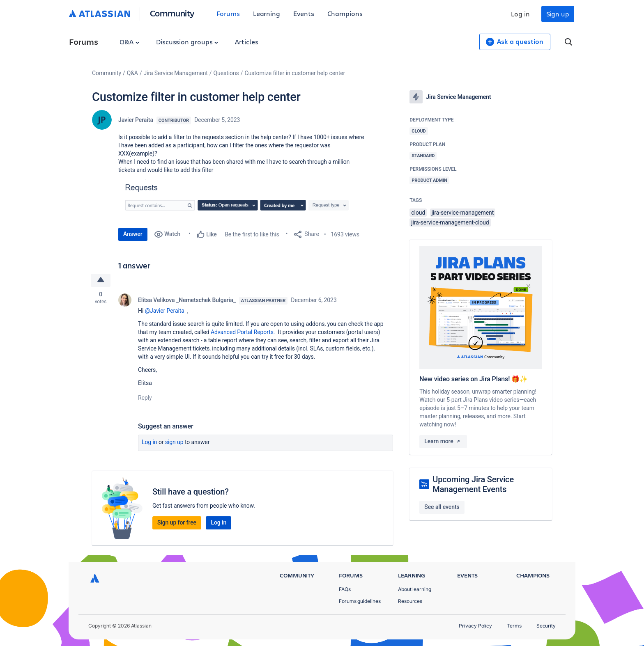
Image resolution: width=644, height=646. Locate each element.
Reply (145, 398)
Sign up (558, 14)
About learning (415, 589)
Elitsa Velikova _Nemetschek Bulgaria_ (187, 300)
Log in (520, 14)
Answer (133, 234)
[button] (241, 199)
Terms (514, 626)
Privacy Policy (475, 626)
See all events (442, 507)
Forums (228, 13)
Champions (345, 13)
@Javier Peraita (165, 311)
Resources (410, 601)
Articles (246, 42)
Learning (267, 13)
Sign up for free (177, 522)
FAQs (345, 589)
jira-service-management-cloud (450, 222)
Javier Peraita (136, 120)
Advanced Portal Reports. (244, 332)
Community (172, 13)
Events (304, 13)
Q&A (129, 42)
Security (546, 626)
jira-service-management (463, 213)
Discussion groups (187, 42)
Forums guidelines (360, 601)
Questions (226, 73)
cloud (418, 213)
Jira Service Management (176, 73)
